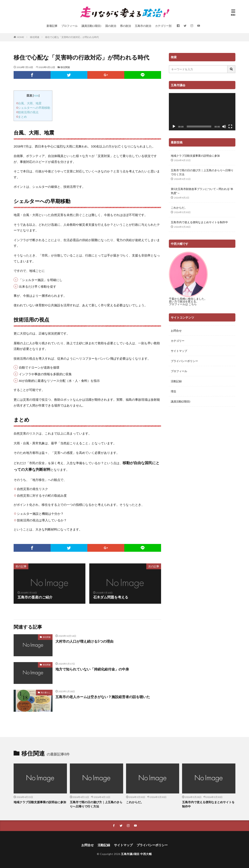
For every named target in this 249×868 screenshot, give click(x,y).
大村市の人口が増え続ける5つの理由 (84, 641)
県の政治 (125, 26)
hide (36, 95)
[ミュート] (224, 127)
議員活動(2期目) (91, 26)
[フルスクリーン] (230, 127)
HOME (21, 37)
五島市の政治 (143, 26)
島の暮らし (46, 692)
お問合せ (176, 331)
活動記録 (176, 381)
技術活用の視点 (28, 112)
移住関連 (35, 37)
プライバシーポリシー (184, 361)
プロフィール (69, 26)
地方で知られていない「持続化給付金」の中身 (92, 669)
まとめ (22, 117)
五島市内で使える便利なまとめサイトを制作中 (199, 222)
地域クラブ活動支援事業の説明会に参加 (195, 156)
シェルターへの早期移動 (34, 108)
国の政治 (111, 26)
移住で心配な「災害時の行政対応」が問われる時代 (72, 37)
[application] (202, 112)
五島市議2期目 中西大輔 (136, 854)
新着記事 (52, 26)
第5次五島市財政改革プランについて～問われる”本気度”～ (202, 191)
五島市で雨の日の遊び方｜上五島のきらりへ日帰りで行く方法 (202, 172)
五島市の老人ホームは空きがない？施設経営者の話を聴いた (103, 697)
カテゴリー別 (163, 26)
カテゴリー (178, 341)
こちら (193, 304)
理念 (174, 391)
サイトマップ (179, 351)
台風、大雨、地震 (30, 103)
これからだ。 (179, 208)
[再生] (174, 127)
